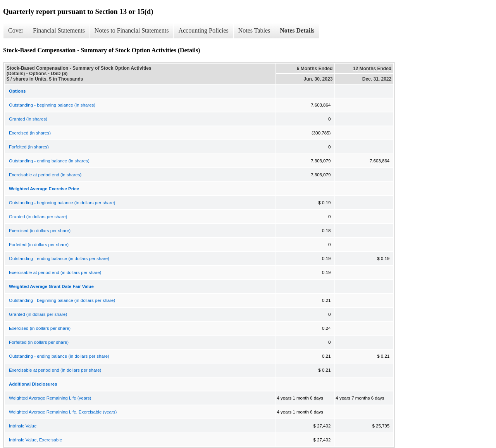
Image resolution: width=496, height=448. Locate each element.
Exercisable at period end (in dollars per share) (55, 272)
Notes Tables (254, 30)
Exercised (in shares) (30, 133)
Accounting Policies (203, 30)
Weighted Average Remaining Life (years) (50, 398)
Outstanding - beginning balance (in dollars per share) (62, 203)
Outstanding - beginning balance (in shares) (52, 105)
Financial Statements (59, 30)
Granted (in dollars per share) (38, 217)
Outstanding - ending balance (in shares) (49, 161)
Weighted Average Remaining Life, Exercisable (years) (63, 412)
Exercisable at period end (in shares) (45, 175)
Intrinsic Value (23, 426)
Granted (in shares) (28, 119)
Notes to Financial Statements (132, 30)
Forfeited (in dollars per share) (39, 245)
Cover (16, 30)
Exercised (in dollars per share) (40, 231)
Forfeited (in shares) (29, 147)
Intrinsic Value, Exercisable (35, 440)
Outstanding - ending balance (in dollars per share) (59, 258)
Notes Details (297, 30)
